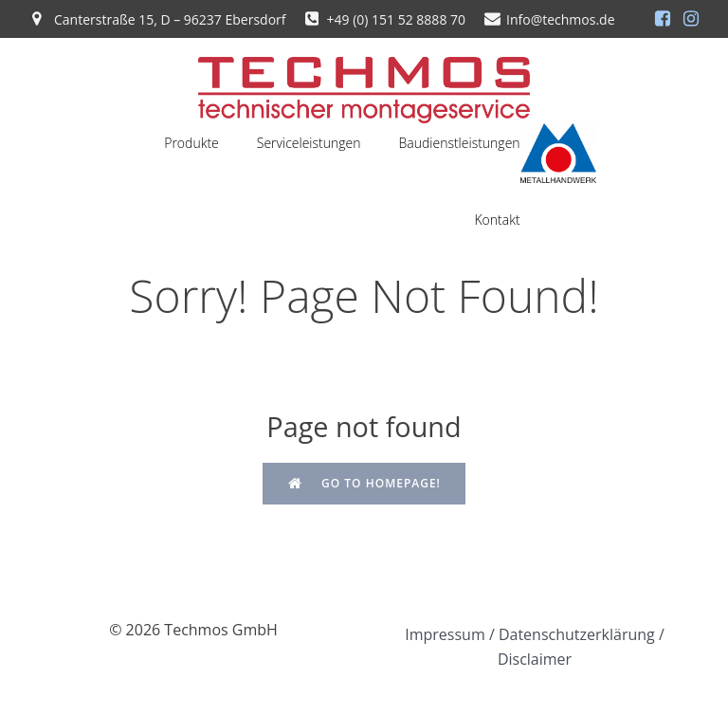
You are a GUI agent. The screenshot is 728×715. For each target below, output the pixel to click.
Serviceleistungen (309, 143)
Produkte (191, 143)
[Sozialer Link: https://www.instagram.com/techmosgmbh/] (691, 19)
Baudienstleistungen (460, 143)
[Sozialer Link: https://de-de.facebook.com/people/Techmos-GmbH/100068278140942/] (663, 19)
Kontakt (497, 220)
